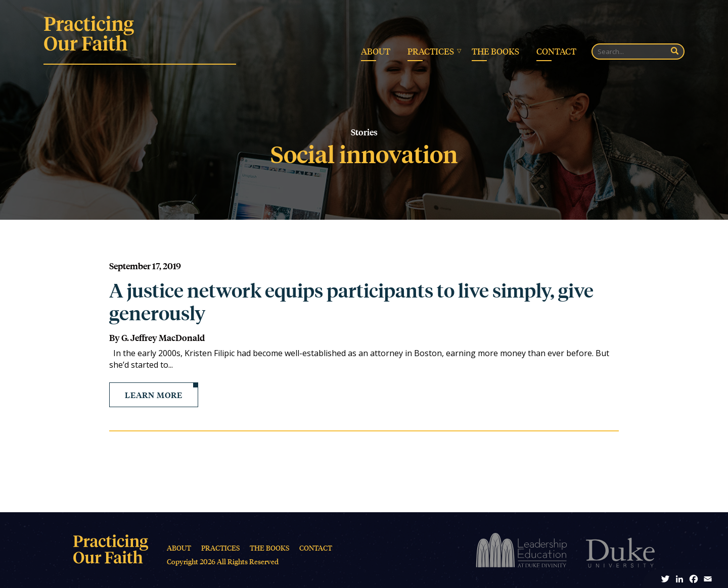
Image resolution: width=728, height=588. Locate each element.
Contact (556, 51)
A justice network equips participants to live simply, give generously (351, 301)
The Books (495, 51)
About (376, 51)
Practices (431, 51)
